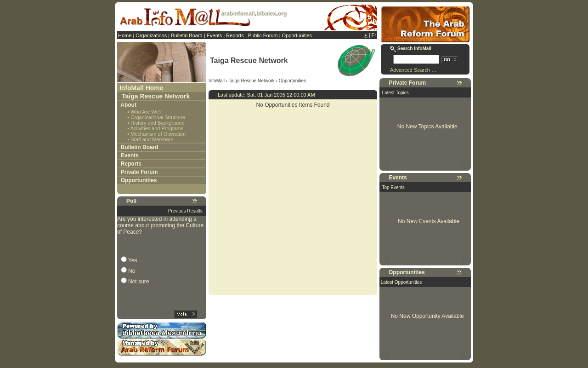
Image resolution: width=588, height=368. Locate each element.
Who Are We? (146, 112)
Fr (374, 35)
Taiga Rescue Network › (253, 81)
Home (125, 35)
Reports (235, 35)
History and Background (157, 123)
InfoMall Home (141, 88)
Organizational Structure (158, 117)
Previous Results (185, 211)
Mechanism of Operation (158, 134)
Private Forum (139, 172)
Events (215, 35)
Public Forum (263, 35)
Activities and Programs (157, 128)
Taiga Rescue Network (156, 96)
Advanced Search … (413, 70)
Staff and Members (152, 139)
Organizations (151, 35)
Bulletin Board (187, 35)
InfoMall (217, 81)
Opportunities (297, 35)
